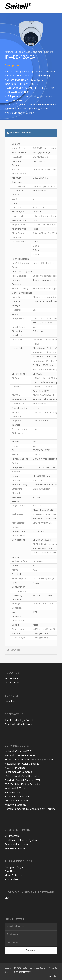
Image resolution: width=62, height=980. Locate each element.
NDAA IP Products (15, 768)
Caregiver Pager (14, 867)
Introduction (12, 678)
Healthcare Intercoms (17, 796)
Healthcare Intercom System (21, 840)
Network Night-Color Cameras (22, 764)
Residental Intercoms (17, 800)
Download (10, 701)
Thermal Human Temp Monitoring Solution (29, 759)
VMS (7, 898)
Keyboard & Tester (16, 788)
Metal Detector (13, 875)
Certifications (12, 682)
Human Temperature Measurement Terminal (30, 809)
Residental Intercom (16, 844)
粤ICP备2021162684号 (23, 972)
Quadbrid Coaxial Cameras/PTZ (22, 780)
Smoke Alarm (12, 879)
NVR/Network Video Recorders (22, 776)
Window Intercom (15, 848)
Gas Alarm (10, 871)
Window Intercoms (15, 805)
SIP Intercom (12, 836)
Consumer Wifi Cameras (18, 772)
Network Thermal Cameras (20, 755)
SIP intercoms (13, 792)
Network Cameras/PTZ (18, 751)
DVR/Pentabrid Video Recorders (23, 784)
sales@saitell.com (22, 724)
